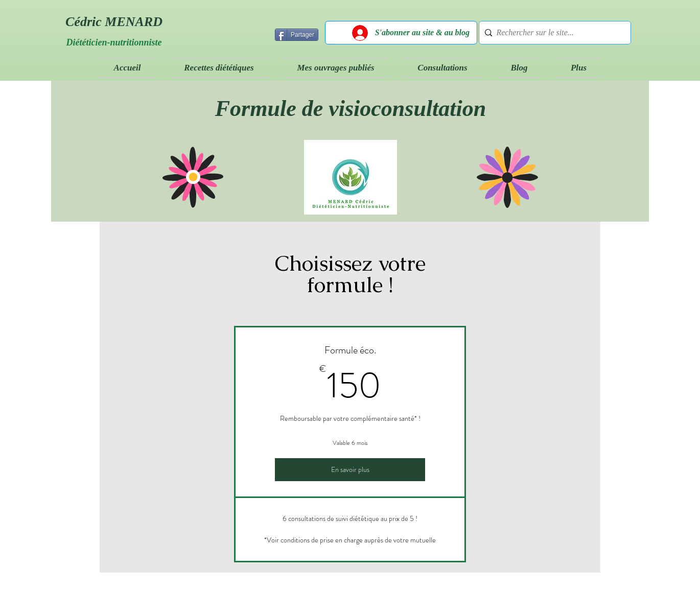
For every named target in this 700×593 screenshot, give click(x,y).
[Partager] (297, 35)
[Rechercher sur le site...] (553, 33)
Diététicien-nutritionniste (114, 42)
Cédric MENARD (114, 22)
